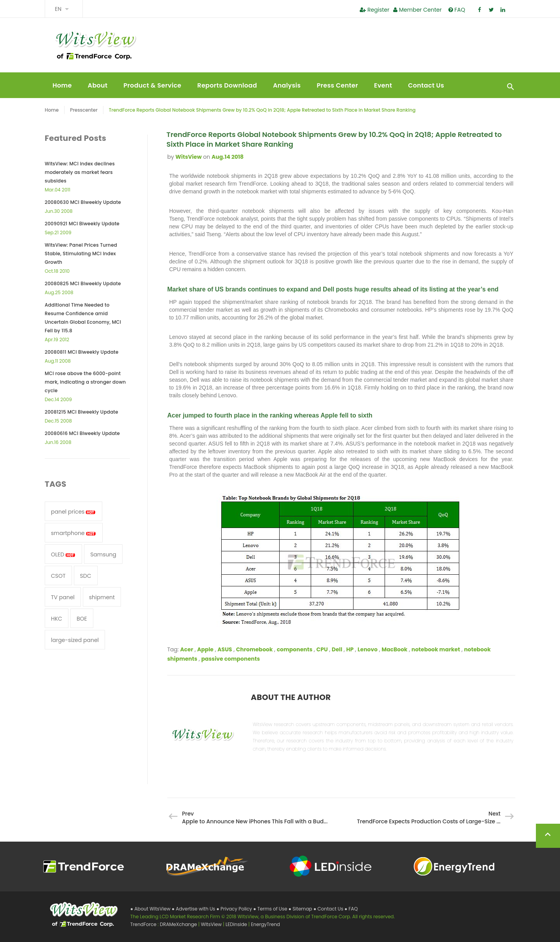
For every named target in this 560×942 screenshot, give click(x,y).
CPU (322, 649)
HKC (57, 619)
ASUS (225, 649)
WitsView (188, 157)
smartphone (74, 533)
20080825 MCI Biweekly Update (83, 283)
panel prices (73, 512)
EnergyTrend (265, 924)
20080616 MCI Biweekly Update (82, 433)
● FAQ (351, 909)
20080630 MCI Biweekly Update (83, 202)
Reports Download (227, 85)
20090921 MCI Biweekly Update (82, 224)
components (295, 649)
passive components (231, 659)
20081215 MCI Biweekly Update (81, 412)
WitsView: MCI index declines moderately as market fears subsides (80, 172)
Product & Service (153, 85)
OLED (63, 554)
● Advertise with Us (194, 909)
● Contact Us (329, 909)
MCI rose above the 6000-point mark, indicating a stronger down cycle (85, 382)
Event (383, 85)
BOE (82, 619)
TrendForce (143, 924)
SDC (86, 576)
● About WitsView (151, 909)
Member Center (417, 10)
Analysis (287, 85)
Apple (205, 649)
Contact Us (426, 85)
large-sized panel (75, 640)
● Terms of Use (271, 909)
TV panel (63, 597)
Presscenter (84, 110)
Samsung (103, 554)
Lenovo (368, 649)
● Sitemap (301, 909)
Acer (186, 649)
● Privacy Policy (235, 909)
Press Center (337, 85)
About (98, 85)
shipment (102, 597)
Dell (337, 649)
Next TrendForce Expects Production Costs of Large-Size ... (429, 817)
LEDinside (237, 924)
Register (374, 10)
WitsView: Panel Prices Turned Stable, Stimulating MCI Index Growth (81, 253)
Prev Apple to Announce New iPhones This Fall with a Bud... (255, 817)
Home (62, 85)
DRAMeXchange (179, 924)
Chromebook (254, 649)
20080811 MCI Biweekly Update (82, 352)
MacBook (395, 649)
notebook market (436, 649)
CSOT (58, 576)
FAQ (457, 10)
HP (350, 649)
